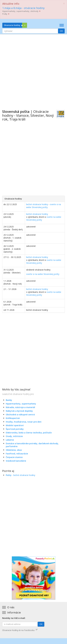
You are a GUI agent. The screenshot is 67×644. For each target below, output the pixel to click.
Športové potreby (15, 429)
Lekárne (10, 440)
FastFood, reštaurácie (17, 454)
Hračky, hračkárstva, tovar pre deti (24, 422)
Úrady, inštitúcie (14, 436)
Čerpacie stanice (14, 457)
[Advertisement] (33, 70)
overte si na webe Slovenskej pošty (44, 206)
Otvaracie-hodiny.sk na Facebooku (20, 630)
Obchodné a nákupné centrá (20, 415)
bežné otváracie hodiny (37, 204)
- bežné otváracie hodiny (20, 475)
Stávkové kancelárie (16, 461)
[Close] (64, 4)
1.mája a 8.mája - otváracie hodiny (23, 8)
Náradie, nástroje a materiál (20, 407)
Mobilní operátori (15, 425)
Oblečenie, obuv (14, 450)
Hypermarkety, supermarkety (21, 404)
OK (61, 31)
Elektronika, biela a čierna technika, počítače (29, 433)
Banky (9, 400)
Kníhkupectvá (13, 418)
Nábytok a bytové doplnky (19, 411)
